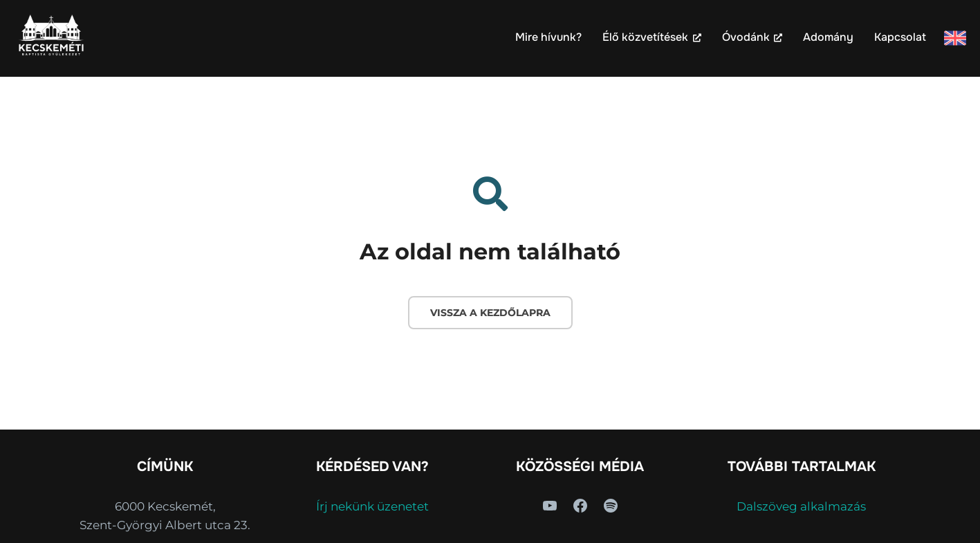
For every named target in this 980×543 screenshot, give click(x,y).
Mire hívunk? (548, 37)
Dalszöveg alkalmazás (801, 506)
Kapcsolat (900, 37)
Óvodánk (752, 37)
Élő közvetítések (651, 37)
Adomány (828, 37)
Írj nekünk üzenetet (372, 506)
